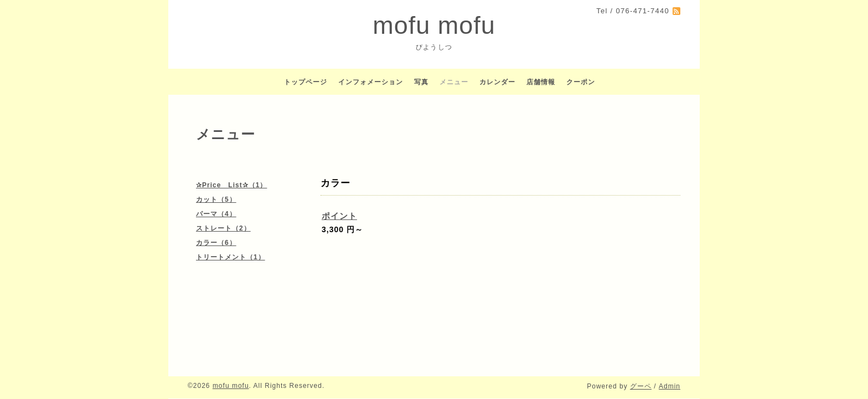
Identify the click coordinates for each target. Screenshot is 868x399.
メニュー (454, 82)
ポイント (339, 216)
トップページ (306, 82)
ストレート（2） (223, 228)
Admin (670, 386)
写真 (421, 82)
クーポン (581, 82)
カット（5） (216, 199)
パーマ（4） (216, 214)
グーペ (641, 386)
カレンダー (497, 82)
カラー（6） (216, 243)
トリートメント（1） (231, 257)
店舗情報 (541, 82)
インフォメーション (371, 82)
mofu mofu (434, 25)
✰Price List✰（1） (231, 185)
